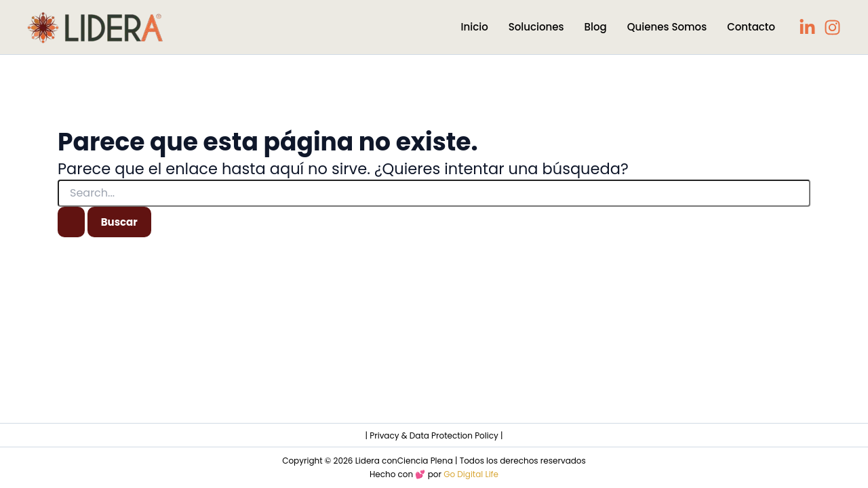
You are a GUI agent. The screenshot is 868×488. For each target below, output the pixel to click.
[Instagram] (832, 27)
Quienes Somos (667, 27)
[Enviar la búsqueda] (71, 222)
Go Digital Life (471, 474)
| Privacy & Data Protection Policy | (434, 435)
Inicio (475, 27)
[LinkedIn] (807, 27)
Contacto (751, 27)
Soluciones (536, 27)
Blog (596, 27)
